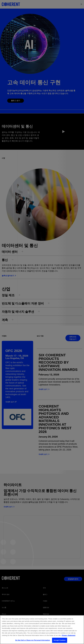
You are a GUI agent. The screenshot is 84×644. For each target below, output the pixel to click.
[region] (42, 630)
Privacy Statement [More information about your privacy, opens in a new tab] (69, 635)
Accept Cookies (60, 640)
